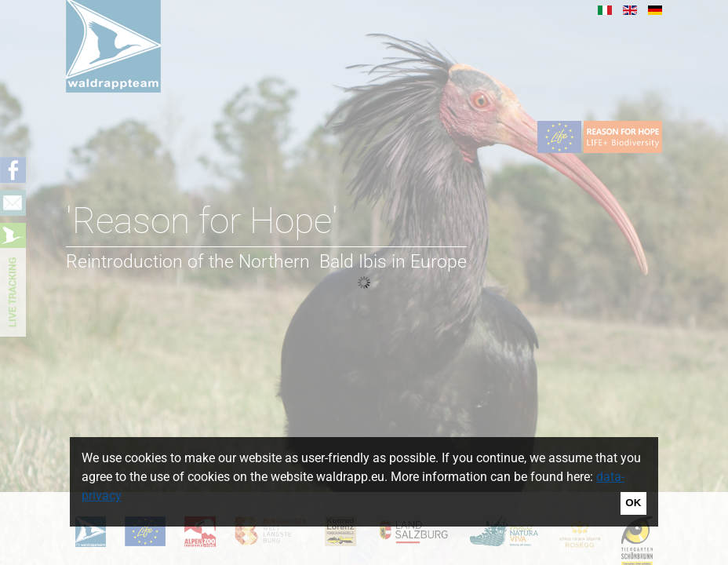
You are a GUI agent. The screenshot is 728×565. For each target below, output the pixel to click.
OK (633, 503)
